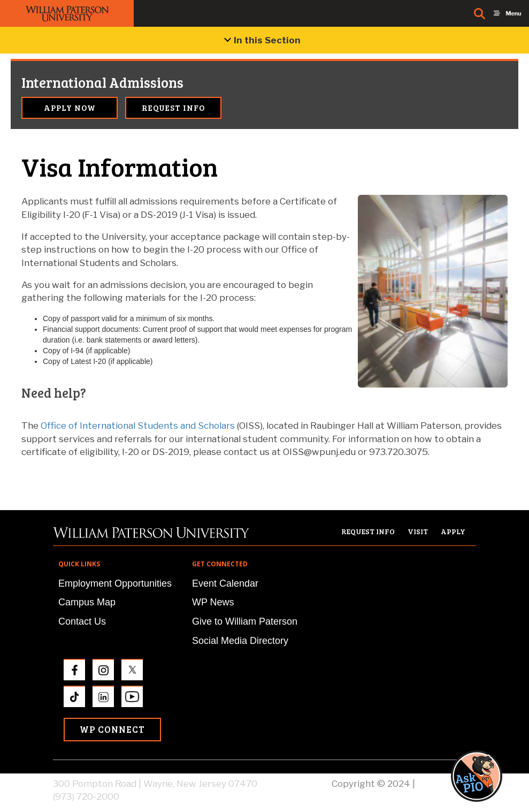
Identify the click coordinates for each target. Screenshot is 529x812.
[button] (487, 776)
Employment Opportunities (115, 583)
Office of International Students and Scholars (138, 426)
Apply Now (70, 108)
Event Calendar (225, 583)
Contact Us (82, 621)
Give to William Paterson (245, 621)
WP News (213, 602)
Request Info (173, 108)
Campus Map (87, 602)
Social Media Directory (240, 641)
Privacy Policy (447, 784)
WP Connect (112, 729)
